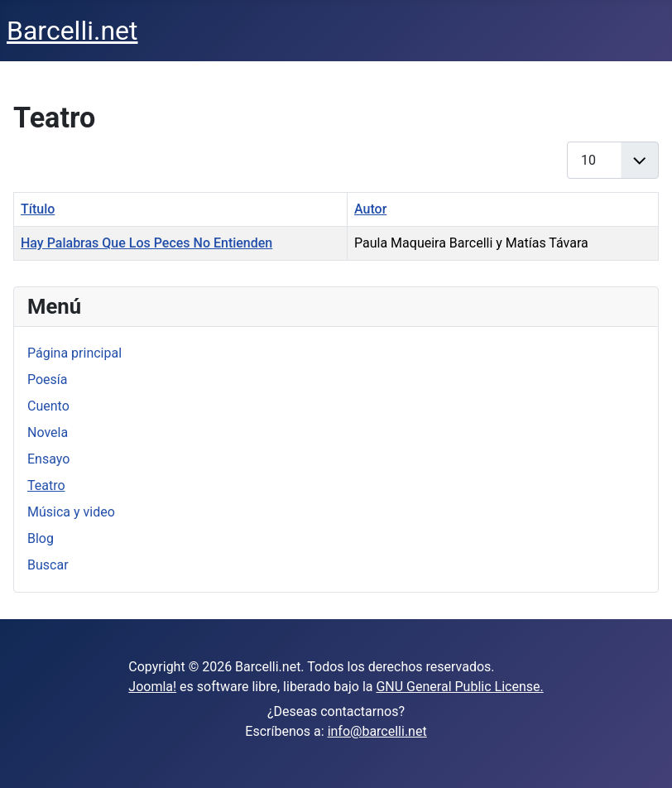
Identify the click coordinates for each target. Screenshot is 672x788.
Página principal (74, 353)
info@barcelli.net (377, 731)
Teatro (46, 485)
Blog (41, 538)
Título (38, 209)
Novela (48, 432)
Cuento (48, 406)
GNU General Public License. (459, 687)
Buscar (48, 565)
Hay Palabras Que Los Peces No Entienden (146, 243)
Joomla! (152, 687)
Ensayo (48, 459)
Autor (370, 209)
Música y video (71, 512)
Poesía (48, 380)
